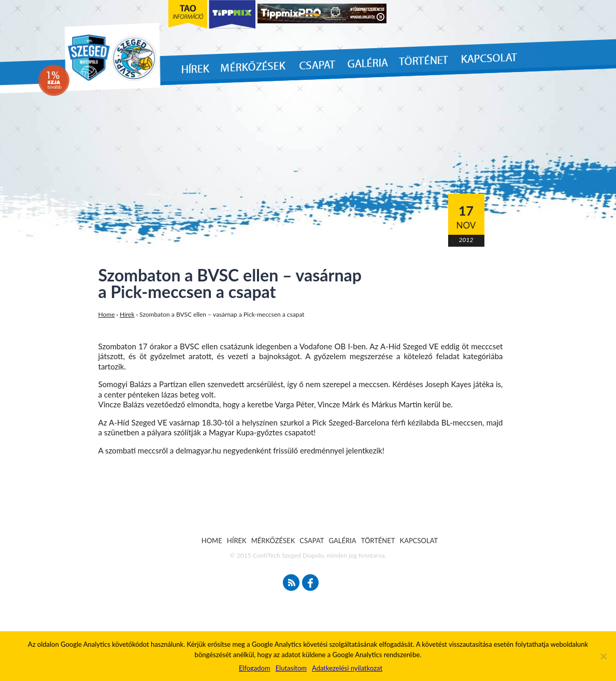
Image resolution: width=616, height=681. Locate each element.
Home (107, 314)
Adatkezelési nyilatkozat (347, 668)
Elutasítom (291, 668)
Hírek (127, 314)
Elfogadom (255, 668)
